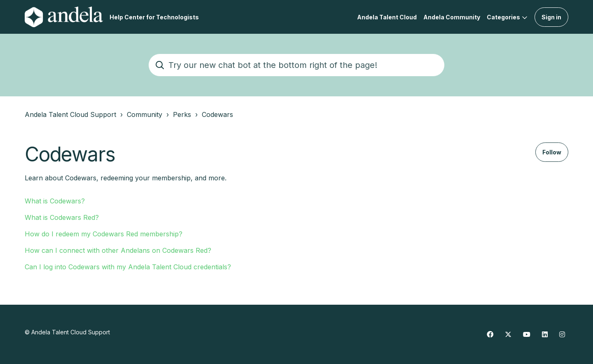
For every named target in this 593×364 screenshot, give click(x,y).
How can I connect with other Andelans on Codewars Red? (118, 250)
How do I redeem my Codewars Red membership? (104, 234)
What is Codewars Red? (62, 217)
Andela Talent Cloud (387, 17)
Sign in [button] (551, 17)
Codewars (217, 114)
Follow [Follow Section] (552, 152)
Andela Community (452, 17)
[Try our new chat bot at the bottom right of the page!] (296, 65)
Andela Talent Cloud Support (70, 114)
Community (145, 114)
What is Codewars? (55, 201)
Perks (182, 114)
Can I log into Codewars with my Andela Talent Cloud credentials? (128, 267)
